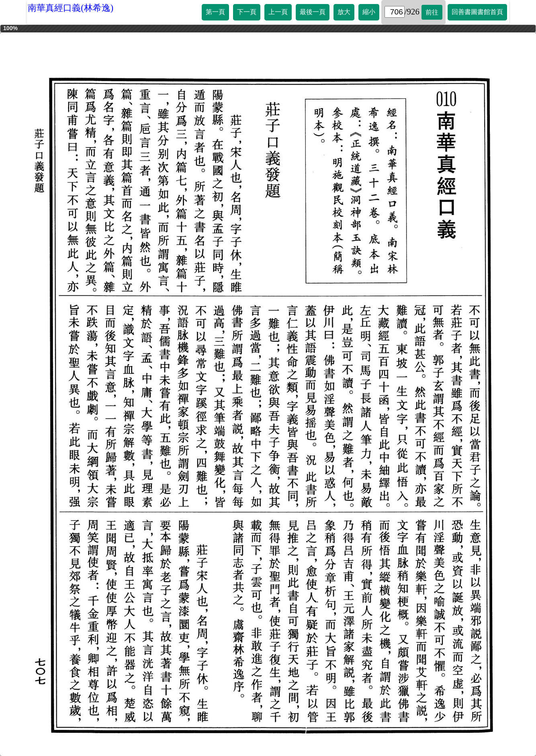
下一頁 (247, 12)
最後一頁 (313, 12)
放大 (344, 12)
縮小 (369, 12)
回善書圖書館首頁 (477, 12)
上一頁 (278, 12)
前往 (432, 12)
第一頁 (215, 12)
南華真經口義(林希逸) (71, 8)
